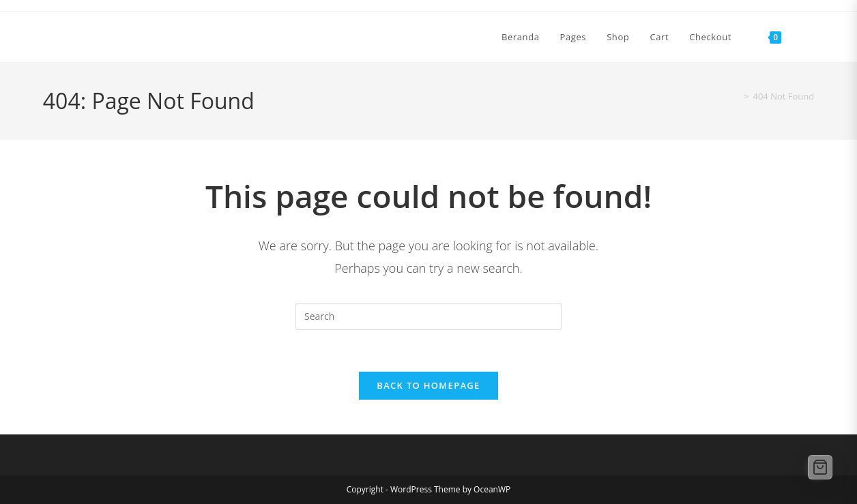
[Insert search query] (428, 316)
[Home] (733, 96)
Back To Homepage (428, 385)
